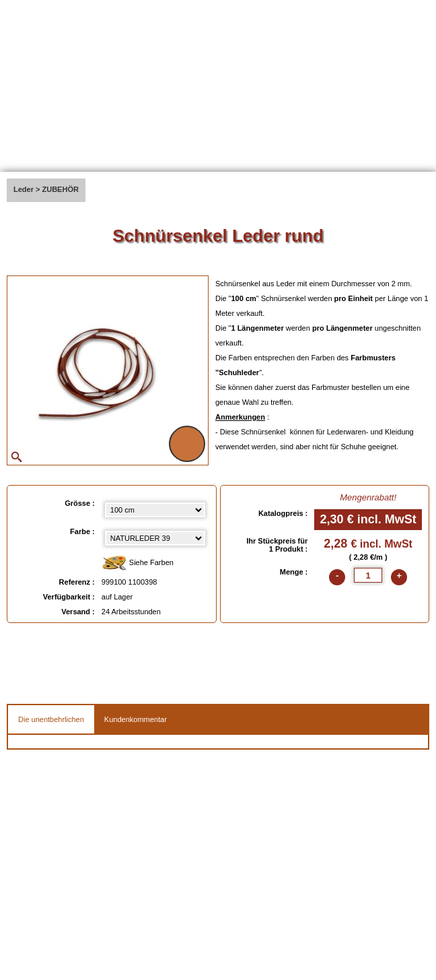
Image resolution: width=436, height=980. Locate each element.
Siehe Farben (138, 563)
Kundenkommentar (136, 719)
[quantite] (368, 575)
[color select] (155, 538)
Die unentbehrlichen (51, 719)
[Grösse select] (155, 510)
